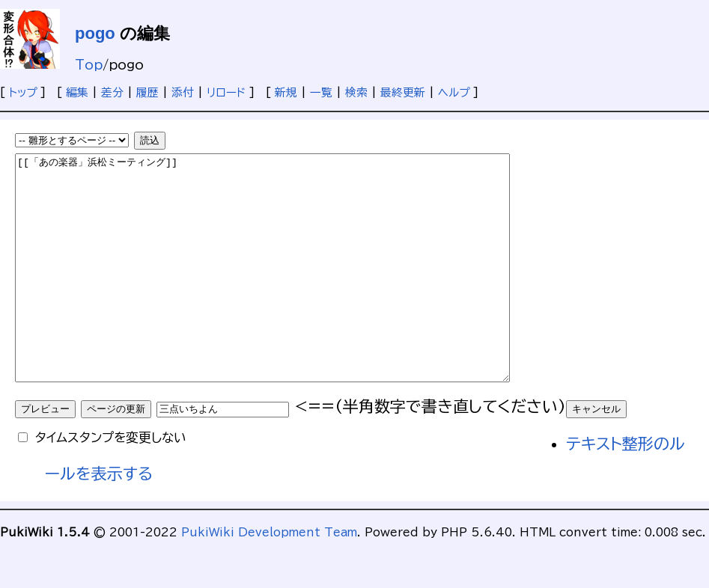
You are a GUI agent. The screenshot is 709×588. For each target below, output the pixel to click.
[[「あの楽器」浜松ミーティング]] (292, 290)
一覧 (321, 92)
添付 (183, 92)
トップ (23, 92)
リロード (226, 92)
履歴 (147, 92)
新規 (286, 92)
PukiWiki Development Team (269, 577)
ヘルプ (454, 92)
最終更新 (403, 92)
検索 (356, 92)
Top (89, 65)
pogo (95, 33)
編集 (77, 92)
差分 (112, 92)
